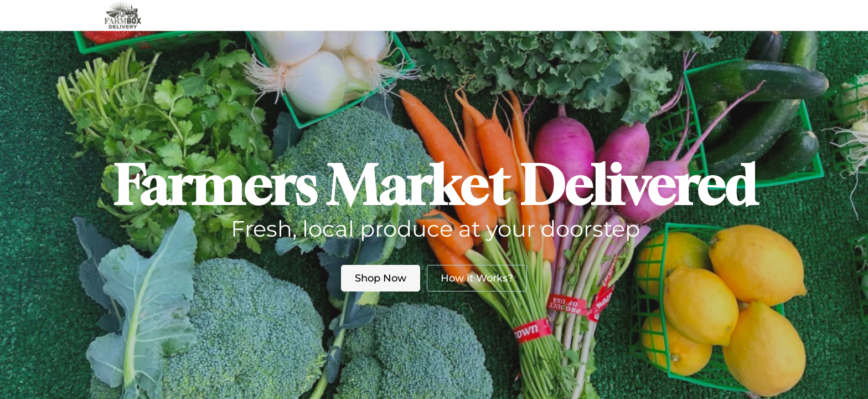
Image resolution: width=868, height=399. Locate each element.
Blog (480, 15)
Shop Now (381, 278)
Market (368, 15)
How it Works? (477, 278)
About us (423, 15)
